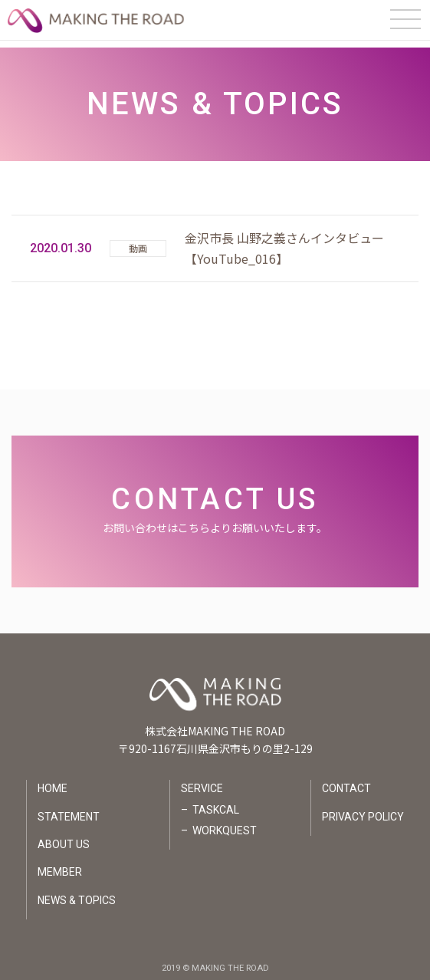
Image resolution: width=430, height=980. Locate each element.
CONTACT (346, 781)
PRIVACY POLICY (363, 809)
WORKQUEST (225, 824)
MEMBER (60, 865)
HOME (53, 781)
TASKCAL (216, 802)
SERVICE (202, 781)
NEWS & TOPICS (77, 893)
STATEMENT (69, 809)
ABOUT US (64, 837)
